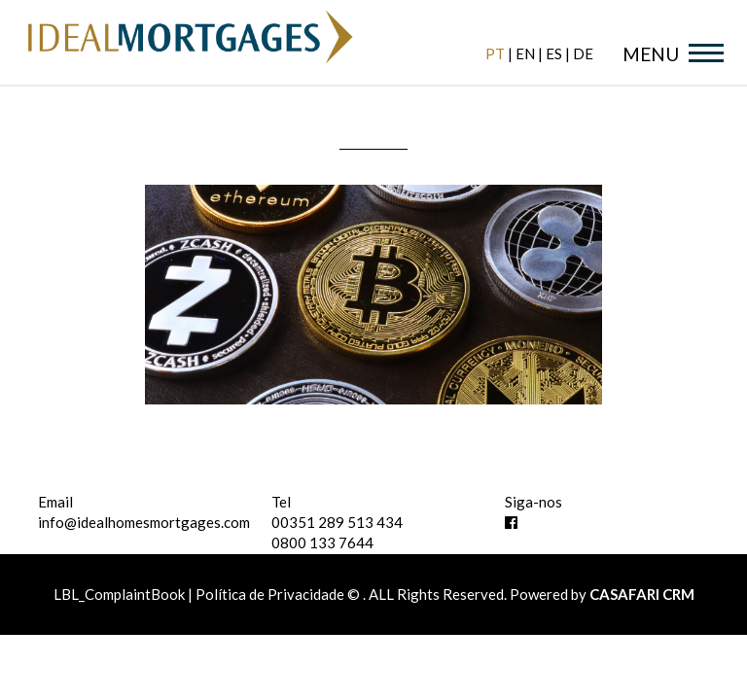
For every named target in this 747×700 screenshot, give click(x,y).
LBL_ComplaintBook (121, 594)
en (525, 53)
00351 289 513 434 (337, 522)
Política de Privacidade (270, 594)
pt (495, 53)
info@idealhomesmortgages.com (144, 522)
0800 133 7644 (322, 542)
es (554, 53)
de (583, 53)
